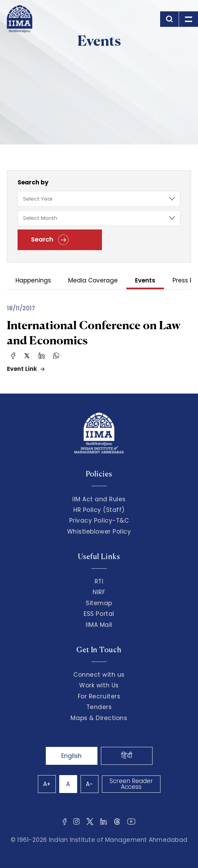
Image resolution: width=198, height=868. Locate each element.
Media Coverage (93, 281)
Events (145, 281)
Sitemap (99, 603)
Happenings (33, 281)
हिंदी (127, 756)
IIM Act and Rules (99, 499)
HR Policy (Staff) (99, 510)
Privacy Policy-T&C (99, 521)
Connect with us (99, 675)
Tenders (99, 707)
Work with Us (99, 685)
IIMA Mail (99, 625)
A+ (47, 784)
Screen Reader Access (131, 784)
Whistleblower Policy (99, 532)
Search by (33, 182)
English (71, 756)
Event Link (22, 369)
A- (89, 784)
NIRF (99, 592)
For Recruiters (99, 696)
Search (50, 240)
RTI (99, 581)
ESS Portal (99, 614)
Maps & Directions (99, 718)
